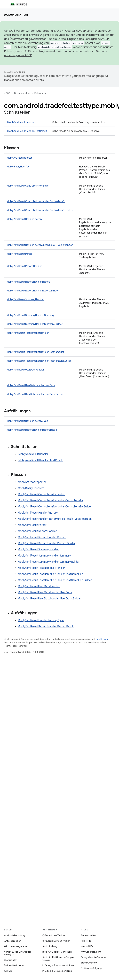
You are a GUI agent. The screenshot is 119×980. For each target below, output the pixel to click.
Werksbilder (10, 960)
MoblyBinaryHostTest (19, 167)
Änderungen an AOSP (18, 55)
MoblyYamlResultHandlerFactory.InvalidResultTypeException (40, 245)
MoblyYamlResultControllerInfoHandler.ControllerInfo (36, 201)
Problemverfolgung (91, 968)
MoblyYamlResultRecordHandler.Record (29, 282)
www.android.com (91, 952)
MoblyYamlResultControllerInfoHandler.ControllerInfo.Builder (40, 210)
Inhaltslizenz (102, 639)
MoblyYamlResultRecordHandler (24, 266)
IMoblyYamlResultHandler (21, 122)
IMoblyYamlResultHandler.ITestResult (27, 131)
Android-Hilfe (88, 935)
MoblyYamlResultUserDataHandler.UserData (31, 385)
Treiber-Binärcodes (14, 965)
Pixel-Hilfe (86, 941)
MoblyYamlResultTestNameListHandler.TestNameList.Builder (40, 361)
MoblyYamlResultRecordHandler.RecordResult (32, 430)
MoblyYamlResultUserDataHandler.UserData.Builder (35, 394)
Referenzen (40, 93)
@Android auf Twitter (54, 935)
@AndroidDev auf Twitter (56, 941)
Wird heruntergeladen (16, 946)
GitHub (8, 971)
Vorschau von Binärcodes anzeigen (18, 953)
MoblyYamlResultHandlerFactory (25, 219)
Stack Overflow (89, 963)
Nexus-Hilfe (87, 946)
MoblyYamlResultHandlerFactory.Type (27, 421)
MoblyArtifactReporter (19, 158)
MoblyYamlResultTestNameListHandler (28, 333)
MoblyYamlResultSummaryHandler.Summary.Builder (35, 324)
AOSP (7, 93)
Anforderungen (13, 941)
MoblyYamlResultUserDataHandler (25, 370)
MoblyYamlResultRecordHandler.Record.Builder (33, 291)
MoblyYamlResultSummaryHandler (25, 299)
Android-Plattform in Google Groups (58, 959)
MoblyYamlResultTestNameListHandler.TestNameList (35, 352)
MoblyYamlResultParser (19, 254)
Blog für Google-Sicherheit (57, 952)
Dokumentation (16, 15)
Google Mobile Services (93, 957)
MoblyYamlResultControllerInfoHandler (28, 186)
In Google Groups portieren (57, 971)
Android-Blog (50, 946)
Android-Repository (15, 935)
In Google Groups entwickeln (58, 965)
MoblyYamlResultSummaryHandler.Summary (31, 315)
